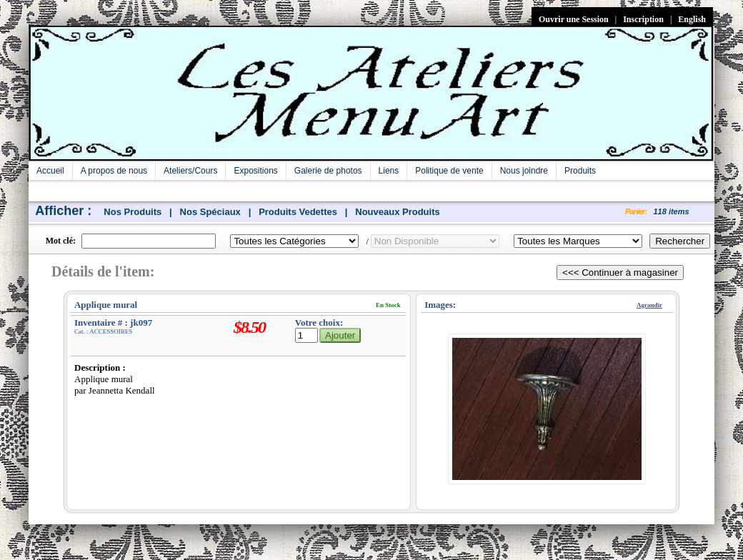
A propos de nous (114, 171)
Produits (580, 171)
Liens (389, 171)
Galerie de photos (328, 171)
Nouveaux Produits (397, 212)
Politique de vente (449, 171)
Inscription (643, 19)
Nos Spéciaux (210, 212)
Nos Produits (133, 212)
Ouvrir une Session (574, 19)
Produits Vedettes (298, 212)
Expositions (255, 171)
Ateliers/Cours (190, 171)
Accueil (50, 171)
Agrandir (649, 305)
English (692, 19)
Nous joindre (524, 171)
